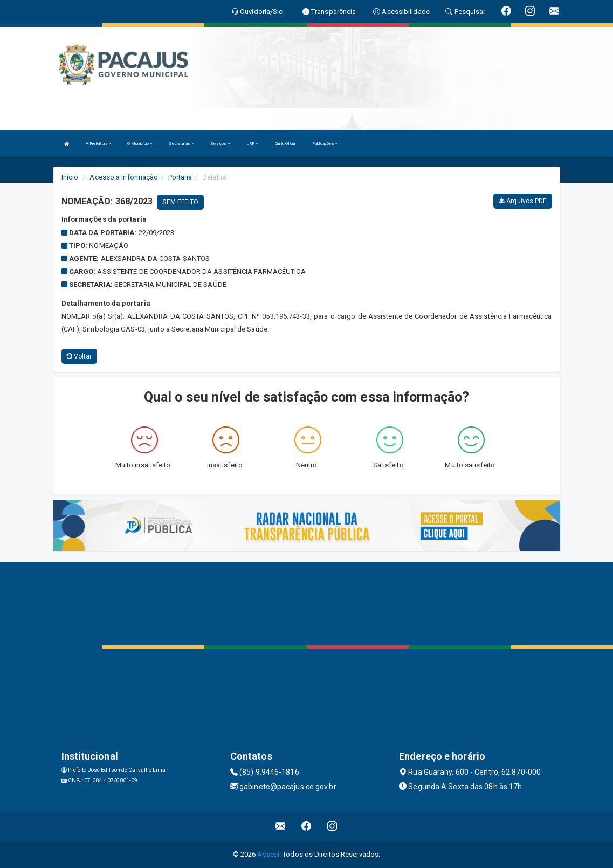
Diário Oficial (285, 144)
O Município (140, 144)
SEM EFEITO (180, 202)
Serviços (220, 144)
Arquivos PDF (522, 201)
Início (70, 177)
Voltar (80, 356)
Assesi (268, 854)
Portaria (180, 177)
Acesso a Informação (124, 177)
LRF (253, 144)
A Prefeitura (98, 144)
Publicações (325, 144)
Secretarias (181, 144)
